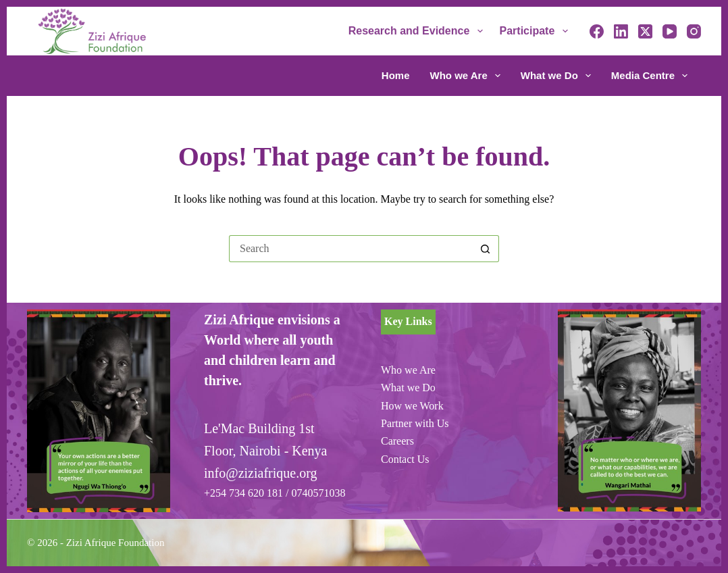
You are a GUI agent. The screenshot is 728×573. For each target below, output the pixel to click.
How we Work (412, 406)
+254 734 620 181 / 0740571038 (275, 493)
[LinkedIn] (621, 31)
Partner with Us (415, 423)
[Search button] (486, 249)
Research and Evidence (418, 31)
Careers (397, 441)
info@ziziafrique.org (260, 473)
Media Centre (649, 76)
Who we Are (468, 76)
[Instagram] (694, 31)
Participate (537, 31)
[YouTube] (670, 31)
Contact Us (405, 459)
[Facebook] (597, 31)
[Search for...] (350, 249)
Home (396, 75)
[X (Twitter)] (645, 31)
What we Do (558, 76)
